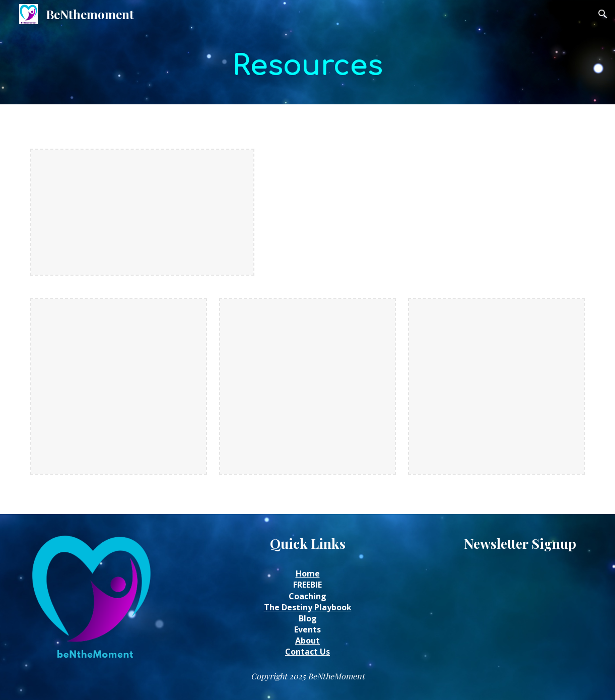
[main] (307, 66)
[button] (603, 14)
